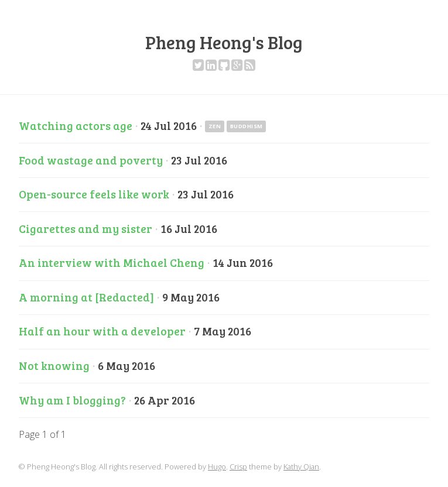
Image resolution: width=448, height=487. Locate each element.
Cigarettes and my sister (86, 228)
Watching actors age (76, 125)
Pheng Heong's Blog (224, 42)
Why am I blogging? (72, 400)
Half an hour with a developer (102, 331)
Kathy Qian (301, 467)
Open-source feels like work (94, 194)
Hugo (217, 467)
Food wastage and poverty (91, 160)
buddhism (247, 126)
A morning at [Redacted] (86, 297)
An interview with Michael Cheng (112, 262)
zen (215, 126)
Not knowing (54, 365)
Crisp (238, 467)
